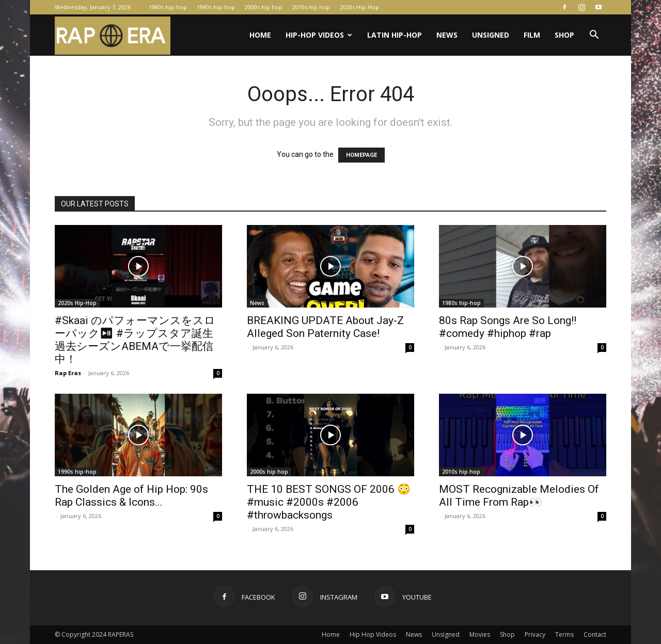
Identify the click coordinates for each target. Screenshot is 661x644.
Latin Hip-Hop (395, 35)
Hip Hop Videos (373, 634)
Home (260, 35)
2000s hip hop (264, 7)
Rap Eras (68, 373)
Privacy (535, 634)
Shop (564, 35)
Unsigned (491, 35)
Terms (564, 634)
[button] (594, 36)
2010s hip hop (311, 7)
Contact (595, 634)
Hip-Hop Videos (319, 35)
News (447, 35)
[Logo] (113, 35)
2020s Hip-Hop (359, 7)
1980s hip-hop (168, 7)
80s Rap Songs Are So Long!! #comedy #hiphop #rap (508, 327)
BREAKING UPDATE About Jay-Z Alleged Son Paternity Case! (325, 327)
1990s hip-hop (216, 7)
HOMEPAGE (361, 155)
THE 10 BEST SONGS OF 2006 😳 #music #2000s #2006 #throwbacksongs (329, 502)
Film (532, 35)
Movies (480, 634)
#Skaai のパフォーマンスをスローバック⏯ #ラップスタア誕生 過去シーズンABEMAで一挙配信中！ (135, 340)
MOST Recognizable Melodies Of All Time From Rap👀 (519, 496)
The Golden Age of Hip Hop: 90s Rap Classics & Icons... (131, 496)
